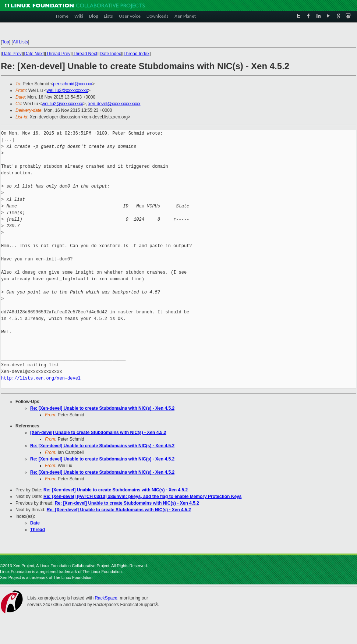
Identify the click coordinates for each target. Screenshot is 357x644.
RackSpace (106, 598)
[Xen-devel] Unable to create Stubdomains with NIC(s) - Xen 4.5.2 (98, 433)
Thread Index (137, 54)
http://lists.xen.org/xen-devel (41, 378)
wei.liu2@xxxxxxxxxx (67, 90)
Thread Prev (58, 54)
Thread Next (85, 54)
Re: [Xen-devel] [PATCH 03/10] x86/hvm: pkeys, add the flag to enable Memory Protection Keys (142, 497)
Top (5, 42)
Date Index (110, 54)
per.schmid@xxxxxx (73, 84)
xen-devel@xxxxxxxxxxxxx (114, 104)
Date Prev (12, 54)
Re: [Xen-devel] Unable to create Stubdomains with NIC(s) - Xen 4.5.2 (102, 408)
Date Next (34, 54)
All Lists (20, 42)
